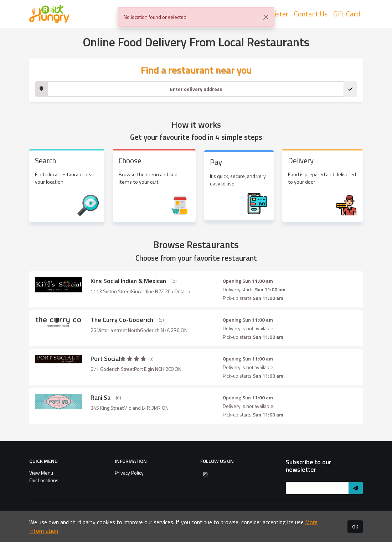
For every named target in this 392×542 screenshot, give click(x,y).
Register (276, 14)
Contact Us (311, 14)
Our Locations (44, 480)
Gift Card (347, 14)
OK (355, 526)
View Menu (41, 473)
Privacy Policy (129, 473)
